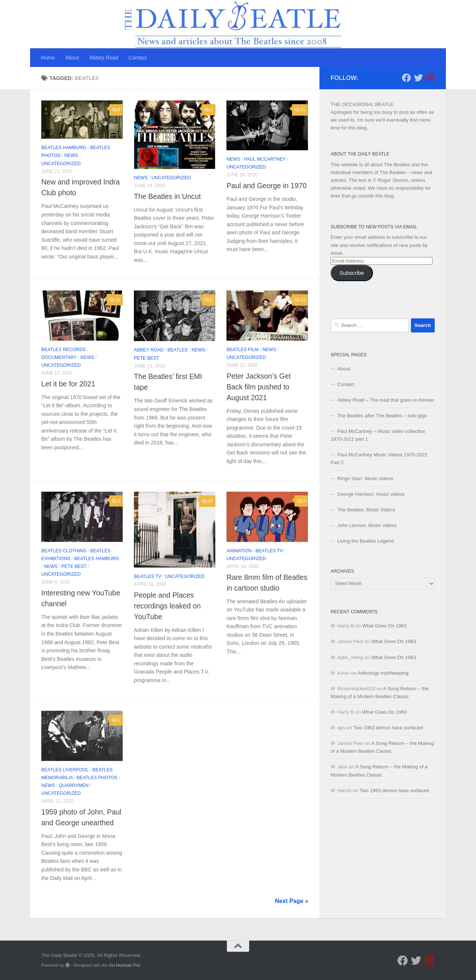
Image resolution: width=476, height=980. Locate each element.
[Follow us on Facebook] (406, 78)
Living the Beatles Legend (366, 541)
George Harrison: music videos (371, 494)
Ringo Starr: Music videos (365, 478)
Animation (239, 551)
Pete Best (147, 358)
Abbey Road (104, 58)
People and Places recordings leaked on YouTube (167, 606)
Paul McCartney (265, 159)
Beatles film (242, 350)
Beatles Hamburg (64, 148)
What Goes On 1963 (385, 626)
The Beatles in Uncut (167, 196)
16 (207, 501)
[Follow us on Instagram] (430, 78)
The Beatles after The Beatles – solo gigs (382, 416)
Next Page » (292, 901)
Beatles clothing (64, 551)
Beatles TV (147, 576)
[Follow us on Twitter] (418, 78)
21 (115, 300)
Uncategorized (61, 164)
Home (48, 58)
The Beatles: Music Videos (366, 510)
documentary (59, 357)
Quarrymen (74, 785)
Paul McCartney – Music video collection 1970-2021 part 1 (378, 435)
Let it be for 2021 (68, 384)
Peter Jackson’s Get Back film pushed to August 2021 (259, 387)
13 (300, 300)
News (71, 155)
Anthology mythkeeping (383, 673)
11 (300, 110)
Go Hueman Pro (125, 965)
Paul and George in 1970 (266, 186)
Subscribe (352, 273)
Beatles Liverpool (65, 770)
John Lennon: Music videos (367, 525)
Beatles (178, 350)
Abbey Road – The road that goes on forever (386, 400)
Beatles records (64, 350)
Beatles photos (97, 778)
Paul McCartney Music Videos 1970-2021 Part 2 (379, 459)
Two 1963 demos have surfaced (388, 728)
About (72, 58)
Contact (138, 58)
